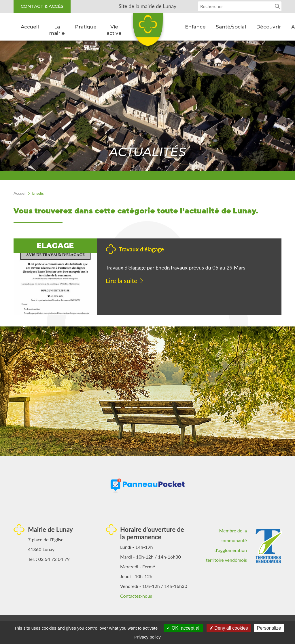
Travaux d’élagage (141, 249)
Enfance (195, 27)
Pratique (86, 27)
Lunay (147, 31)
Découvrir (269, 27)
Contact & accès (42, 6)
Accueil (30, 27)
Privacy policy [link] (147, 637)
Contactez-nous (136, 596)
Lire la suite (122, 281)
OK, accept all (183, 628)
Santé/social (231, 27)
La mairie (57, 30)
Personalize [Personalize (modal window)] (269, 628)
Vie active (114, 30)
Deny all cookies (229, 628)
